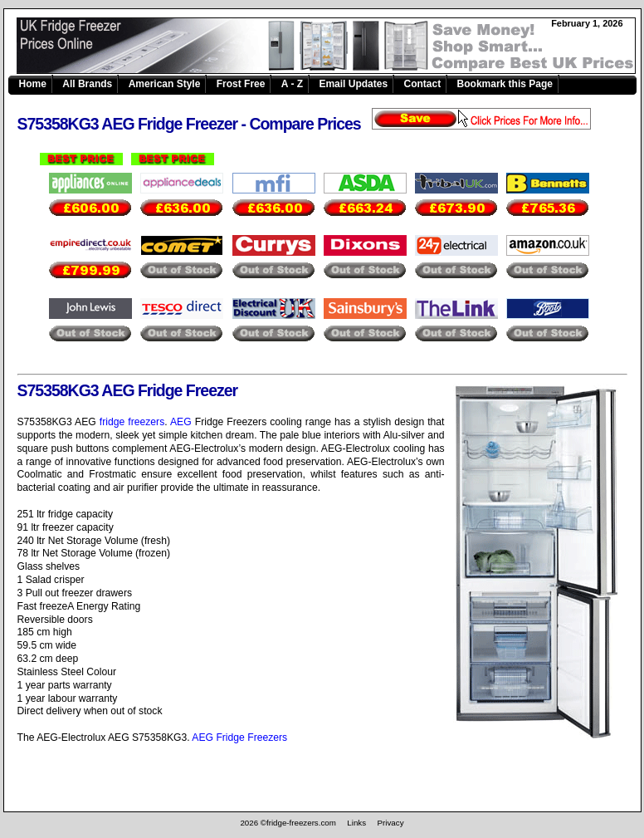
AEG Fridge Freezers (239, 738)
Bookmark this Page (505, 84)
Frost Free (241, 84)
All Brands (87, 84)
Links (356, 823)
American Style (165, 84)
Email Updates (353, 84)
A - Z (292, 84)
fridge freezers (132, 422)
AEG (181, 422)
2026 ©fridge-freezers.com (288, 823)
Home (33, 84)
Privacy (391, 823)
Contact (423, 84)
